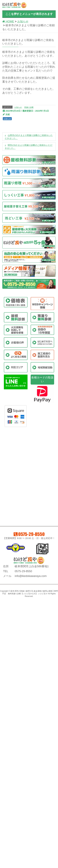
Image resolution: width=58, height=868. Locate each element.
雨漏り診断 (29, 107)
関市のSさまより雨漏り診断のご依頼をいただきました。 (29, 147)
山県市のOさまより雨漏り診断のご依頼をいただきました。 (29, 137)
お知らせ (18, 107)
